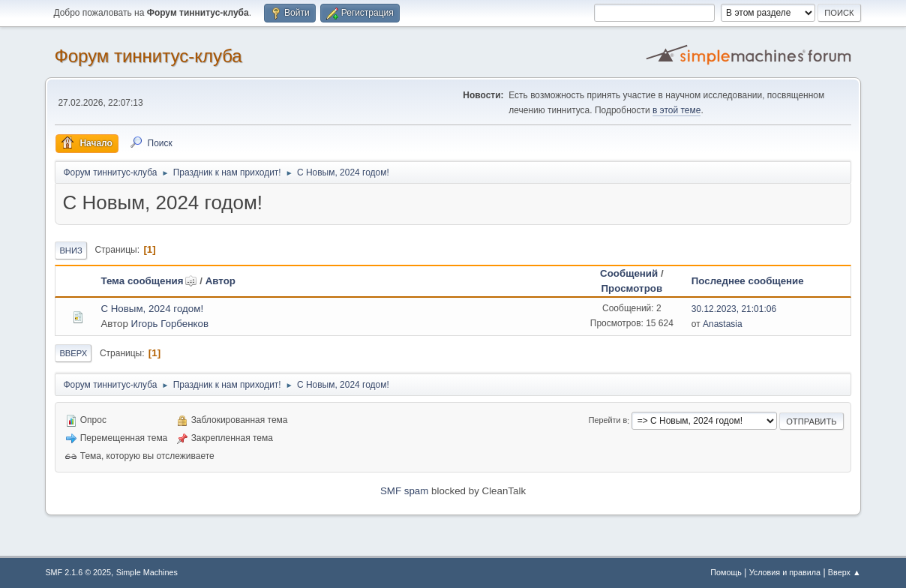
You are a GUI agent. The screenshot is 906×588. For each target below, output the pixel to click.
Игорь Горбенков (170, 324)
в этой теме (677, 110)
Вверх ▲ (844, 572)
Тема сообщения (148, 281)
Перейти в (608, 421)
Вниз (70, 250)
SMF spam (404, 491)
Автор (220, 281)
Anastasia (723, 324)
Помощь (726, 572)
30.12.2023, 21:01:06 (734, 309)
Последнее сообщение (748, 281)
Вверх (73, 353)
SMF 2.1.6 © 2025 (78, 572)
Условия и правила (785, 572)
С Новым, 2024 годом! (152, 309)
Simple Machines (147, 572)
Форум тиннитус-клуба (148, 56)
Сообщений (629, 273)
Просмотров (632, 288)
